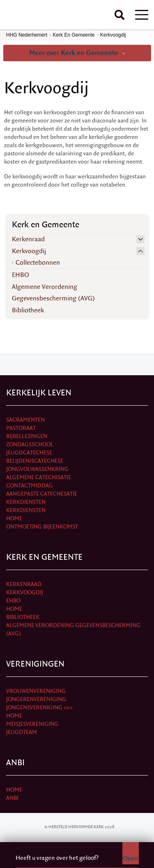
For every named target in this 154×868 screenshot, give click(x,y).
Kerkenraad (28, 239)
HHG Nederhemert (27, 35)
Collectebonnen (38, 263)
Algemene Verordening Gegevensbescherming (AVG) (53, 293)
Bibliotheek (28, 310)
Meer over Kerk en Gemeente (77, 53)
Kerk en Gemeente (74, 35)
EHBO (21, 275)
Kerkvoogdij (113, 35)
